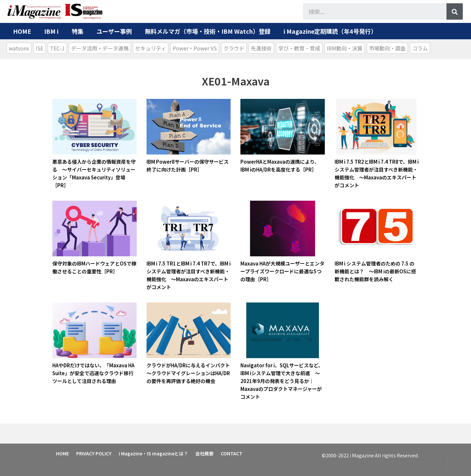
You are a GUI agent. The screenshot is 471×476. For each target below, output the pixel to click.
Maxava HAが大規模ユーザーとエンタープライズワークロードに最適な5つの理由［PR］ (282, 271)
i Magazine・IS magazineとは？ (153, 453)
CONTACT (232, 453)
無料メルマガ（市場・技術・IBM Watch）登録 (208, 31)
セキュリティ (151, 48)
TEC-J (57, 48)
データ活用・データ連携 (100, 48)
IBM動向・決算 (345, 48)
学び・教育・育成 (299, 48)
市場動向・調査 (387, 48)
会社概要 (204, 453)
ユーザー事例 (114, 31)
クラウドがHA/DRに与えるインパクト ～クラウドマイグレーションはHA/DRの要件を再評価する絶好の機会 (191, 373)
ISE (40, 48)
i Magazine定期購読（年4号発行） (330, 31)
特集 (78, 31)
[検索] (455, 11)
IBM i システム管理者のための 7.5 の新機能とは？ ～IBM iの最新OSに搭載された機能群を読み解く (375, 271)
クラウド (234, 48)
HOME (22, 31)
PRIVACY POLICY (94, 453)
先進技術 (261, 48)
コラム (420, 48)
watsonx (19, 48)
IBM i (51, 31)
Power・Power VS (195, 48)
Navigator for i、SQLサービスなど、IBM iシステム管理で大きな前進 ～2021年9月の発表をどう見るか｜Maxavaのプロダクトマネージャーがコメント (282, 381)
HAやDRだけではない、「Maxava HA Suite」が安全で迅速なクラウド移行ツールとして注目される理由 (93, 373)
